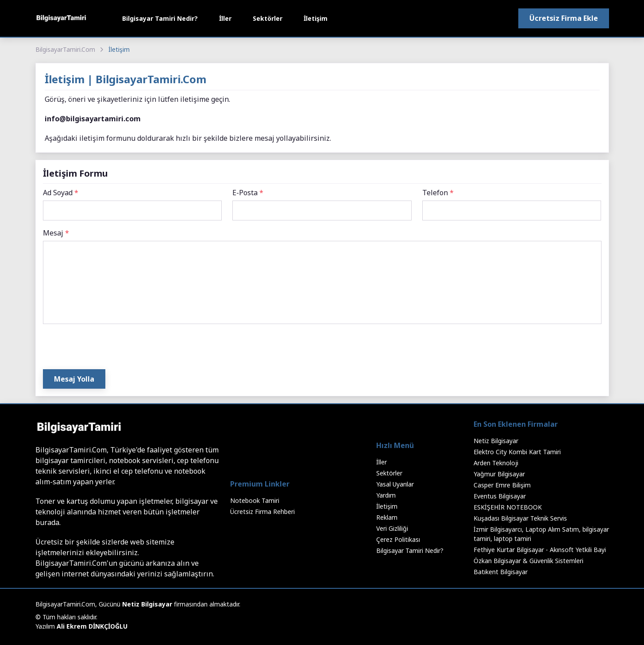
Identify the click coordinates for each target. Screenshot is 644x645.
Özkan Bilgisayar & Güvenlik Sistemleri (528, 561)
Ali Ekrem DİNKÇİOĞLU (92, 626)
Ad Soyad (61, 193)
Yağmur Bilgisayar (499, 474)
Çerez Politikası (398, 539)
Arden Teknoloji (496, 463)
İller (225, 18)
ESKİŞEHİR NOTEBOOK (508, 507)
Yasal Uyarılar (395, 484)
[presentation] (110, 348)
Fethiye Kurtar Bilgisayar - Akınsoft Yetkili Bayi (540, 550)
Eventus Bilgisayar (500, 496)
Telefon (438, 193)
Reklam (387, 517)
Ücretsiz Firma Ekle (564, 18)
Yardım (386, 495)
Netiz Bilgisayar (496, 441)
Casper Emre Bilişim (502, 485)
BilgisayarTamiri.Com (65, 49)
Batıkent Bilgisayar (501, 572)
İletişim (316, 18)
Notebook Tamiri (255, 500)
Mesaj (56, 233)
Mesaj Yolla (74, 379)
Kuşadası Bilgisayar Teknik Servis (520, 518)
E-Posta (248, 193)
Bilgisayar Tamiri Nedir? (160, 18)
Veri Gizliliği (392, 528)
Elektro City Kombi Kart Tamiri (517, 452)
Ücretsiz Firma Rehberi (262, 512)
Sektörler (268, 18)
